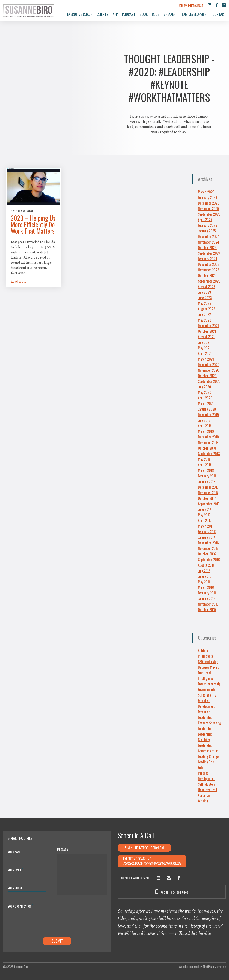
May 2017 (204, 515)
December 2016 (208, 543)
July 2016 (204, 571)
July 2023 (204, 292)
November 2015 (208, 604)
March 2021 (206, 359)
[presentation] (40, 925)
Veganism (204, 795)
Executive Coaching (152, 861)
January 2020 (207, 409)
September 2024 (209, 253)
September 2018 (209, 454)
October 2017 (207, 498)
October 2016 (207, 554)
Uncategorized (207, 790)
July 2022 (204, 314)
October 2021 (207, 331)
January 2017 (207, 537)
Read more (19, 281)
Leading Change (208, 756)
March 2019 (206, 431)
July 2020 (204, 387)
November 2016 (208, 548)
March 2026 (206, 192)
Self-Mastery (207, 784)
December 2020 (209, 365)
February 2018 (207, 476)
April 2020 (205, 398)
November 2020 (209, 370)
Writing (203, 801)
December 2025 (209, 203)
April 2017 (205, 521)
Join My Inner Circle (191, 5)
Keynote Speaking (209, 723)
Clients (103, 14)
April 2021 (205, 353)
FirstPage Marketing (214, 966)
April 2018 (205, 465)
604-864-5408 (180, 892)
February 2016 (207, 593)
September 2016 (209, 560)
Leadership (205, 729)
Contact (219, 14)
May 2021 (204, 348)
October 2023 (207, 275)
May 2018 (204, 459)
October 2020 (207, 376)
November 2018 (208, 443)
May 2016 (204, 582)
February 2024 (208, 259)
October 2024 (207, 248)
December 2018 (208, 437)
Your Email (15, 870)
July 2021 (204, 342)
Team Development (194, 14)
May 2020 (205, 392)
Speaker (170, 14)
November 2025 (208, 209)
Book (144, 14)
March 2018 (206, 470)
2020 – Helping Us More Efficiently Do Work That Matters (33, 224)
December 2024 (209, 236)
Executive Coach (80, 14)
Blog (156, 14)
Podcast (129, 14)
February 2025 (207, 225)
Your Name (15, 851)
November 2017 (208, 493)
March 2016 (206, 587)
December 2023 (209, 264)
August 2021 (206, 337)
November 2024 (209, 242)
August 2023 (207, 287)
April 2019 (205, 426)
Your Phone (15, 888)
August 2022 (207, 309)
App (115, 14)
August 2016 (206, 565)
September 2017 (209, 504)
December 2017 (208, 487)
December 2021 (208, 326)
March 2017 (206, 526)
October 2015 (207, 610)
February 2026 (207, 197)
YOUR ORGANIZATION (20, 906)
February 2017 (207, 532)
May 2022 (204, 320)
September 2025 (209, 214)
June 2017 (204, 509)
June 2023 (205, 298)
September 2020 (209, 381)
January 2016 (207, 598)
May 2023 (204, 303)
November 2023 (208, 270)
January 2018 (207, 482)
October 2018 (207, 448)
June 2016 (205, 576)
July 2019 (204, 420)
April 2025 (205, 220)
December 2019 (208, 415)
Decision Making (209, 667)
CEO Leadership (208, 662)
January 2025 (207, 231)
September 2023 (209, 281)
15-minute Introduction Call (144, 848)
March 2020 (206, 404)
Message (63, 849)
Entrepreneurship (209, 684)
